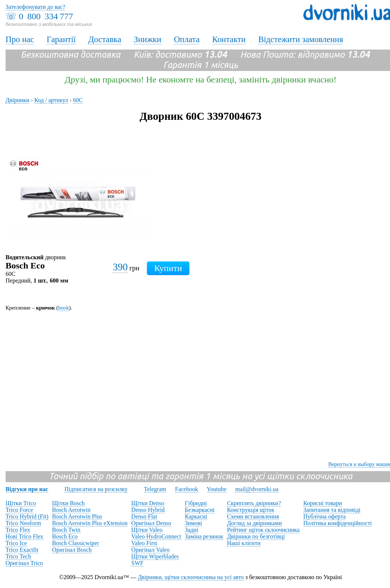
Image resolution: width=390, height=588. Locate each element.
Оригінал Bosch (72, 550)
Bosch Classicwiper (76, 543)
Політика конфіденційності (338, 523)
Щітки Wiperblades (155, 556)
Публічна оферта (325, 516)
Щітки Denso (148, 503)
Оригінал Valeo (150, 550)
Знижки (148, 39)
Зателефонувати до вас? (35, 7)
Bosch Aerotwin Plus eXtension (90, 523)
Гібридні (196, 503)
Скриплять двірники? (254, 503)
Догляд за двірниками (254, 523)
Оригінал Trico (24, 563)
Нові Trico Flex (24, 536)
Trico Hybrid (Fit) (27, 516)
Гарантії (61, 39)
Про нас (20, 39)
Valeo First (144, 543)
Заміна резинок (204, 536)
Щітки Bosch (68, 503)
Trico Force (19, 510)
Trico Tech (18, 556)
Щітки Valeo (147, 530)
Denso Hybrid (148, 510)
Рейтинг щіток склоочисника (263, 530)
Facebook (186, 489)
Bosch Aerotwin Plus (77, 516)
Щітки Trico (21, 503)
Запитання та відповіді (332, 510)
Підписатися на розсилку (96, 489)
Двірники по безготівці (256, 536)
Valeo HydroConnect (156, 536)
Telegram (155, 489)
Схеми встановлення (253, 516)
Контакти (229, 39)
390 (120, 267)
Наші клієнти (244, 543)
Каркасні (196, 516)
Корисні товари (323, 503)
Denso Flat (144, 516)
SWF (137, 563)
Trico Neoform (23, 523)
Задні (192, 530)
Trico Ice (16, 543)
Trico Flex (18, 530)
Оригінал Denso (151, 523)
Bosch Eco (65, 536)
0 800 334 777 (46, 16)
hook (63, 308)
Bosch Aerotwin (71, 510)
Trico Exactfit (22, 550)
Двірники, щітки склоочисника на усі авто (191, 577)
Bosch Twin (66, 530)
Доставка (105, 39)
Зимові (194, 523)
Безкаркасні (200, 510)
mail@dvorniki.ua (257, 489)
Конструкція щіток (251, 510)
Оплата (187, 39)
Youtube (217, 489)
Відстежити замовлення (301, 39)
